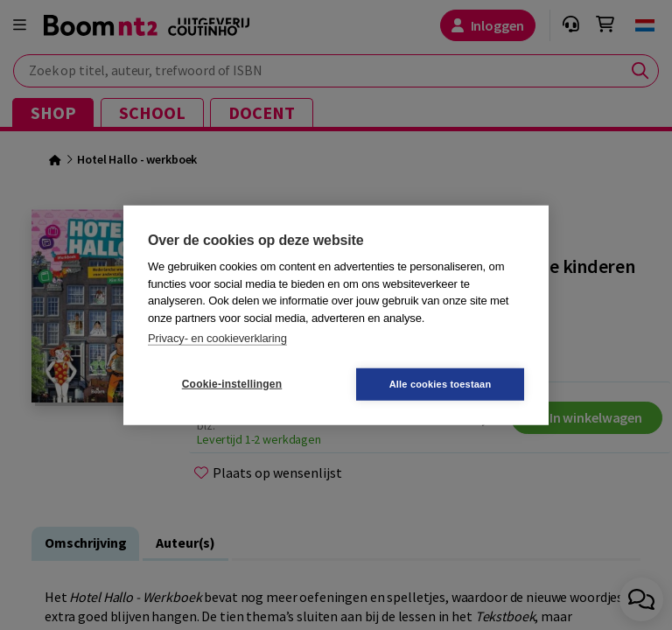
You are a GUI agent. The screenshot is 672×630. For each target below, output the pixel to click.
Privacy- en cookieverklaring (217, 338)
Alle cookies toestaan (441, 383)
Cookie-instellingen (232, 384)
